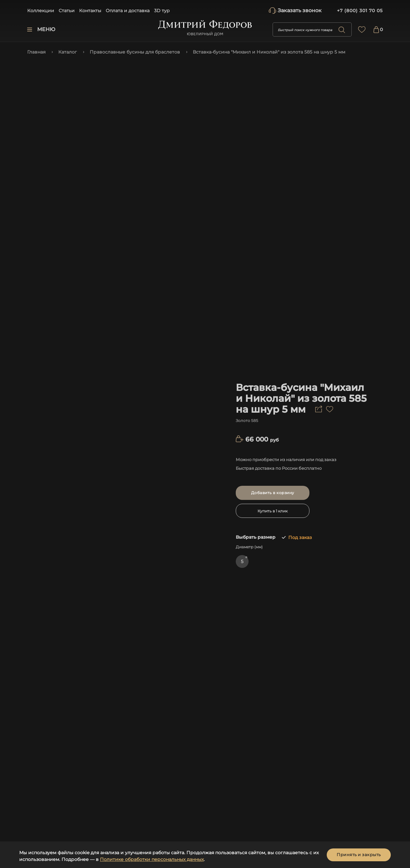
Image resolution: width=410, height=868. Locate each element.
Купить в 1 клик (273, 511)
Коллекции (41, 11)
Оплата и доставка (128, 11)
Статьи (67, 11)
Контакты (90, 11)
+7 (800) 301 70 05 (360, 11)
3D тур (162, 11)
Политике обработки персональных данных (152, 859)
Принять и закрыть (359, 855)
